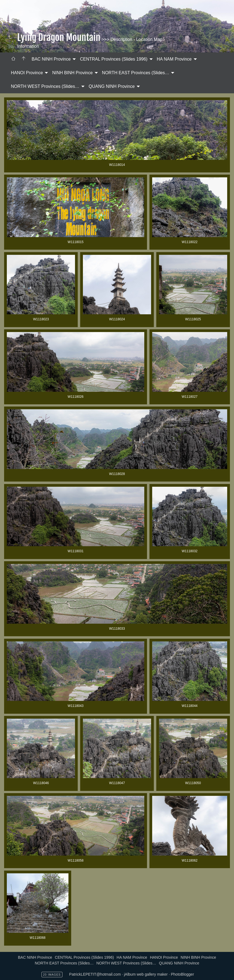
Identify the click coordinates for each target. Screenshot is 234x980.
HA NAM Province (174, 59)
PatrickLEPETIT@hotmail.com (95, 974)
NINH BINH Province (72, 73)
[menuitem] (13, 59)
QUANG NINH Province (112, 86)
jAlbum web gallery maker (146, 974)
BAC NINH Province (51, 59)
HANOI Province (27, 73)
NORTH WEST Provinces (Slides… (45, 86)
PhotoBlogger (182, 974)
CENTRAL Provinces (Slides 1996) (114, 59)
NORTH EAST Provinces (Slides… (136, 73)
